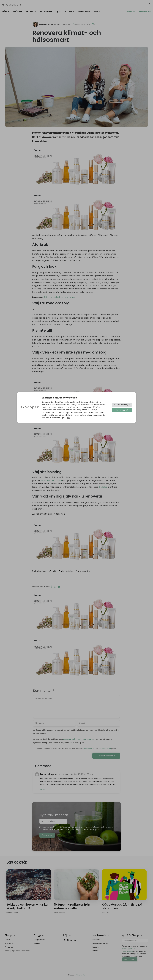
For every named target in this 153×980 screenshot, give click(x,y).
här (68, 418)
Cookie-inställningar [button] (122, 405)
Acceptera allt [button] (122, 410)
